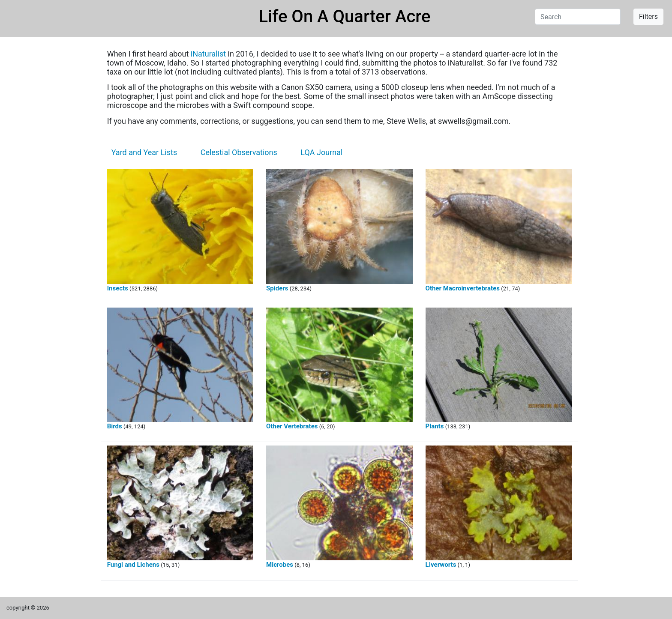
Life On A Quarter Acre (345, 16)
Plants (435, 426)
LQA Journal (321, 152)
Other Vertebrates (292, 426)
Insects (118, 288)
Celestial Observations (239, 152)
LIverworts (441, 565)
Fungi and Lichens (133, 565)
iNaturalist (208, 54)
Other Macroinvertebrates (463, 288)
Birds (115, 426)
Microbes (280, 565)
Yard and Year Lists (144, 152)
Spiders (277, 288)
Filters (648, 16)
